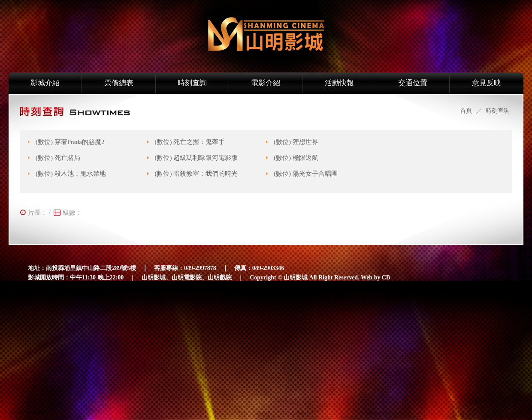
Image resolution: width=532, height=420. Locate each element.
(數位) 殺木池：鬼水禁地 (71, 174)
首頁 (466, 111)
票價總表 (119, 83)
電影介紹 (266, 83)
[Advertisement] (257, 356)
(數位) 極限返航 (296, 158)
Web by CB (375, 277)
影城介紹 (45, 83)
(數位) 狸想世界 (296, 142)
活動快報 (339, 83)
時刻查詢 (192, 83)
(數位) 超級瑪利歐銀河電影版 (196, 158)
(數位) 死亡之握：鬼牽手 (190, 142)
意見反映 (487, 83)
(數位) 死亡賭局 (58, 158)
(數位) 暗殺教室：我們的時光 (196, 174)
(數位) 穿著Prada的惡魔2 (70, 142)
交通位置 (413, 83)
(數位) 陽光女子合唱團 (306, 174)
